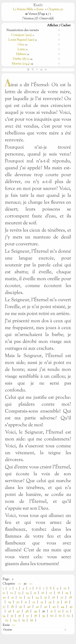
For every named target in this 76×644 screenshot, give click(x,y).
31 (26, 602)
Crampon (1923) (22, 35)
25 (45, 598)
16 (43, 593)
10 (65, 588)
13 (19, 593)
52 (59, 611)
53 (67, 611)
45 (71, 607)
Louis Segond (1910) (22, 40)
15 (35, 593)
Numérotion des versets (23, 30)
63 (7, 620)
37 (4, 607)
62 (68, 616)
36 (66, 602)
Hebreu (21, 54)
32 (34, 602)
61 (60, 616)
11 (4, 593)
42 (46, 607)
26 (53, 598)
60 (52, 616)
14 (27, 593)
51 (52, 611)
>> (31, 584)
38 (12, 607)
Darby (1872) (21, 59)
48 (27, 611)
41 (37, 607)
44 (63, 607)
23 (29, 598)
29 (9, 602)
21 (12, 598)
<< (19, 584)
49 (35, 611)
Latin (21, 49)
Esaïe (40, 9)
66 (32, 620)
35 (58, 602)
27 (62, 598)
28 (70, 598)
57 (28, 616)
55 (12, 616)
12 (11, 593)
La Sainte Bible (24, 9)
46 (10, 611)
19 (67, 593)
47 (18, 611)
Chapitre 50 (55, 9)
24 (37, 598)
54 (4, 616)
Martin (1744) (21, 64)
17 (51, 593)
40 (29, 607)
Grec (21, 45)
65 (23, 620)
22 (21, 598)
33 (42, 602)
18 (59, 593)
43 (54, 607)
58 (36, 616)
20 (4, 598)
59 (44, 616)
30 (18, 602)
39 (20, 607)
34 (50, 602)
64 (15, 620)
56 (20, 616)
